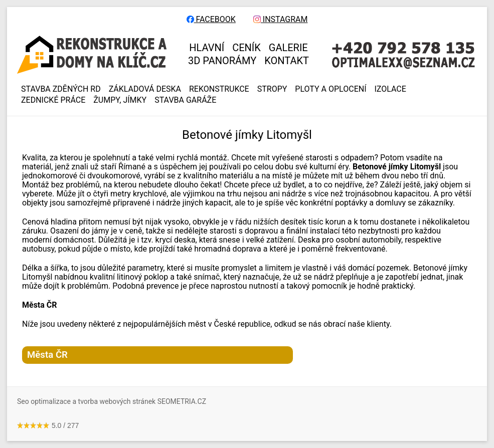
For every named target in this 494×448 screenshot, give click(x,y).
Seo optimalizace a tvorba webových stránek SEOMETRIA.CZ (112, 401)
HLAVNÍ (207, 48)
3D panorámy (222, 61)
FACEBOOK (211, 20)
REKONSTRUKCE (219, 89)
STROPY (272, 89)
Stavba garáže (185, 100)
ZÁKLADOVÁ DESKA (145, 89)
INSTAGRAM (281, 20)
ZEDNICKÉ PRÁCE (53, 100)
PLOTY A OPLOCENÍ (331, 89)
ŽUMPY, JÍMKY (120, 100)
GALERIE (288, 48)
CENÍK (246, 48)
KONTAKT (287, 61)
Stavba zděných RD (61, 89)
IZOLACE (390, 89)
